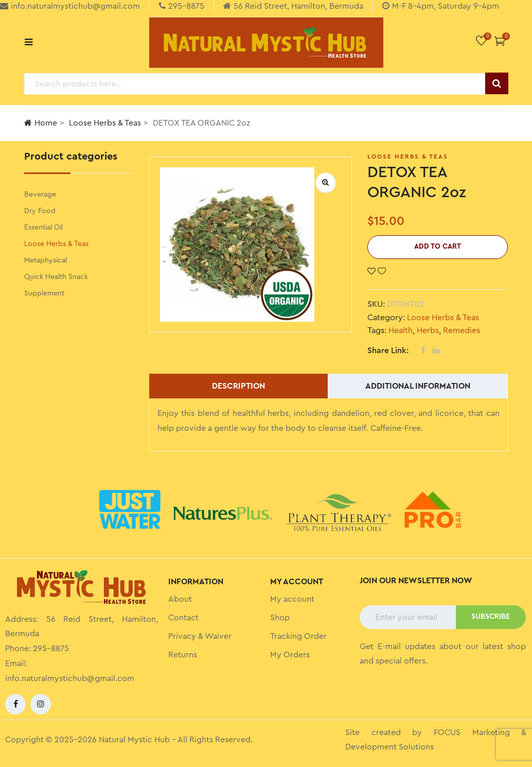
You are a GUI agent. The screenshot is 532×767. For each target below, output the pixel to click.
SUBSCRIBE (491, 617)
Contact (183, 618)
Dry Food (40, 211)
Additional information (418, 386)
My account (292, 599)
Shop (280, 618)
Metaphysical (46, 260)
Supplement (44, 293)
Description (238, 386)
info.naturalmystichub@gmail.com (70, 678)
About (180, 599)
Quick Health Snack (56, 277)
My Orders (290, 655)
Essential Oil (43, 228)
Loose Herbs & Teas (105, 123)
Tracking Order (298, 636)
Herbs (428, 330)
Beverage (40, 195)
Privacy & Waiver (200, 636)
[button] (500, 41)
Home (41, 123)
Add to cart (438, 247)
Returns (183, 655)
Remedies (462, 330)
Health (401, 330)
